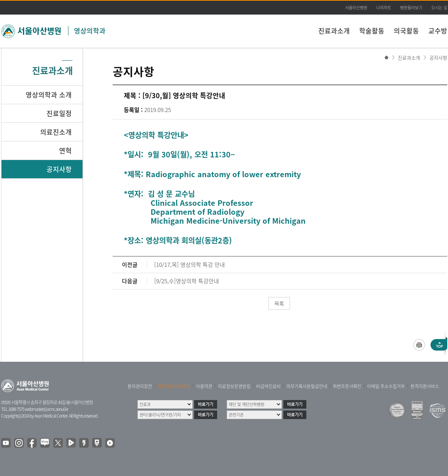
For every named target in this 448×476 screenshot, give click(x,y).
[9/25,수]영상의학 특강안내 (187, 281)
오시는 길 (439, 8)
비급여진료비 (268, 386)
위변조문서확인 (347, 386)
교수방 (438, 31)
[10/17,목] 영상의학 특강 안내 (190, 265)
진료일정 (59, 113)
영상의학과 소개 (49, 95)
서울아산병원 (356, 8)
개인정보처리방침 (174, 386)
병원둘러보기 (411, 8)
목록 (279, 303)
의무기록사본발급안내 (307, 386)
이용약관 (204, 386)
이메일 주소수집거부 (386, 386)
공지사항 (438, 57)
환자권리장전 (140, 386)
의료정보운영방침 (234, 386)
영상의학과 (90, 31)
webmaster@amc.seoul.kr (46, 409)
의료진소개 (56, 132)
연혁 (65, 151)
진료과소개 (334, 31)
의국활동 (406, 31)
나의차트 (384, 8)
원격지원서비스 (425, 386)
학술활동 (372, 31)
